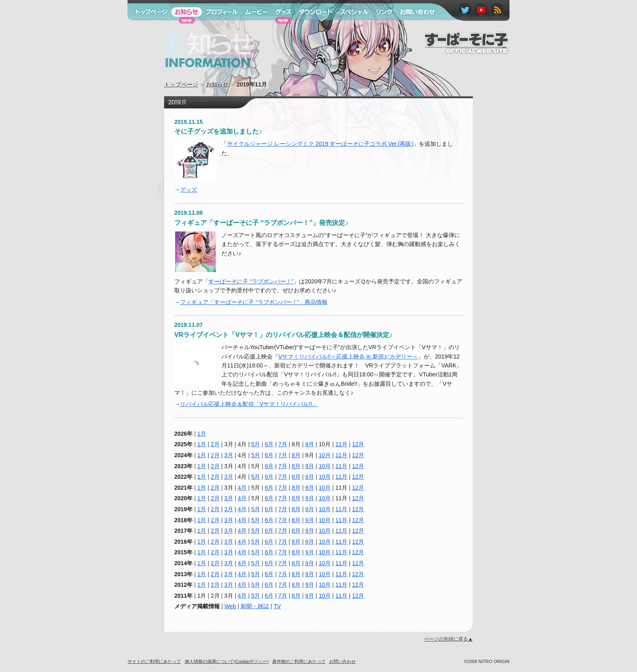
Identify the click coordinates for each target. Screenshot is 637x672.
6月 (269, 444)
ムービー (253, 28)
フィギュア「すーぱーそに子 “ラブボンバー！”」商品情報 (254, 302)
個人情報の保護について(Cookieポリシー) (227, 661)
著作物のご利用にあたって (299, 661)
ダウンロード (313, 28)
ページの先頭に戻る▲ (448, 639)
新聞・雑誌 (255, 606)
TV (277, 606)
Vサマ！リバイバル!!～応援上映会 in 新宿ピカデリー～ (348, 357)
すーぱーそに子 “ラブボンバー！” (251, 281)
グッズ (188, 190)
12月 (358, 444)
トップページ (181, 84)
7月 (283, 444)
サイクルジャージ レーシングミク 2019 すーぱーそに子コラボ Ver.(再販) (320, 144)
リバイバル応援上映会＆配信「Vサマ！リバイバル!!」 (249, 404)
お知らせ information (192, 75)
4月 (242, 488)
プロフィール (219, 28)
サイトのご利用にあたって (154, 661)
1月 (202, 434)
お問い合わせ (413, 28)
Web (230, 606)
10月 (325, 455)
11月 (342, 444)
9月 (310, 444)
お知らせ (217, 84)
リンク (381, 28)
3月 (229, 455)
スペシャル (351, 28)
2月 (215, 444)
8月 (296, 455)
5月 (256, 444)
